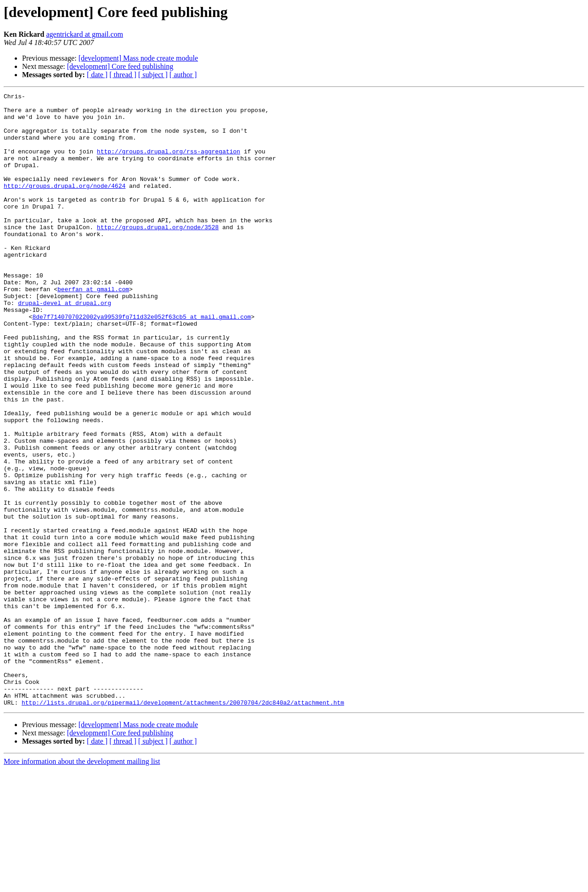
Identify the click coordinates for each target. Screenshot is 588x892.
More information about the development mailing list (82, 884)
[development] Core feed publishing (120, 66)
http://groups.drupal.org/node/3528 (158, 254)
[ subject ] (153, 75)
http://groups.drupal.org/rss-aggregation (169, 164)
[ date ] (97, 75)
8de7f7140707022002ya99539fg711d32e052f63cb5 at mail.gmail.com (141, 362)
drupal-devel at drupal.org (65, 345)
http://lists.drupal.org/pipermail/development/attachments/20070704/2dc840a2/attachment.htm (183, 825)
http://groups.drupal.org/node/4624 (65, 205)
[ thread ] (123, 75)
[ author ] (183, 75)
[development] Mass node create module (138, 58)
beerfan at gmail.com (93, 329)
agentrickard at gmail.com (84, 34)
